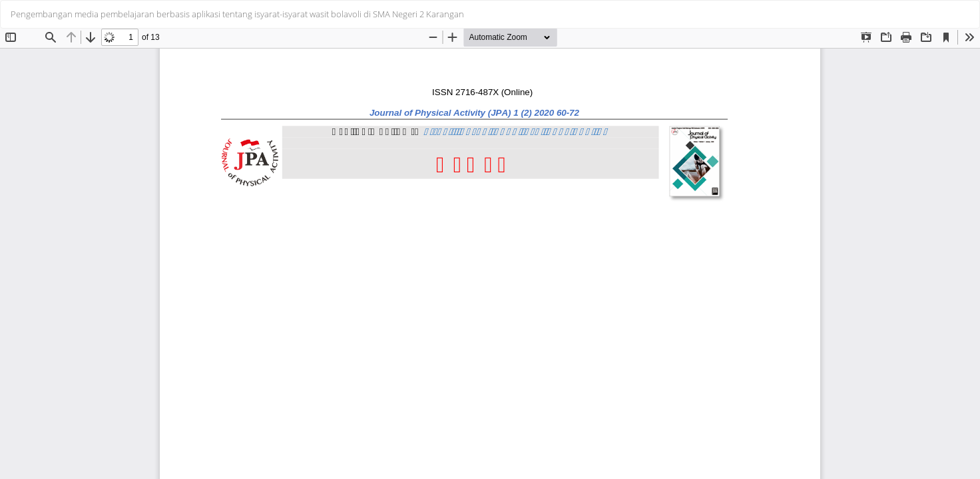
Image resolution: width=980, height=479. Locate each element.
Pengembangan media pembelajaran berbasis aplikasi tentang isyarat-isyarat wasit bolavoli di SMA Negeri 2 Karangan (237, 14)
